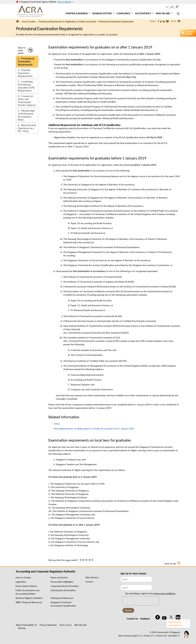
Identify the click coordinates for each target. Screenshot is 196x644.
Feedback (145, 619)
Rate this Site (81, 625)
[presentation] (141, 601)
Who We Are (92, 577)
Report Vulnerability (25, 625)
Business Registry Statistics (29, 598)
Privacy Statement (48, 625)
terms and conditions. (165, 593)
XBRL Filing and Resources (29, 602)
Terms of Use (65, 625)
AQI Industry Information (63, 590)
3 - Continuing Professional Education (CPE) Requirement (26, 86)
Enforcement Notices (26, 586)
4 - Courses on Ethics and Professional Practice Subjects (27, 101)
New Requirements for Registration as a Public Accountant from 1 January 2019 (94, 429)
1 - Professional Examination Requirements (26, 62)
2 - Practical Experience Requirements (25, 73)
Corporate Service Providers (65, 586)
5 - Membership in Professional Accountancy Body (26, 115)
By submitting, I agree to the (150, 593)
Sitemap (22, 628)
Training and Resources (62, 598)
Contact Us (132, 619)
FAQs (57, 424)
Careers (89, 582)
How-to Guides (29, 22)
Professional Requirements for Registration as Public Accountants (67, 22)
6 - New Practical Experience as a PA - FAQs (27, 128)
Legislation (21, 582)
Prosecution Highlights (62, 582)
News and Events (59, 577)
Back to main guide (22, 50)
